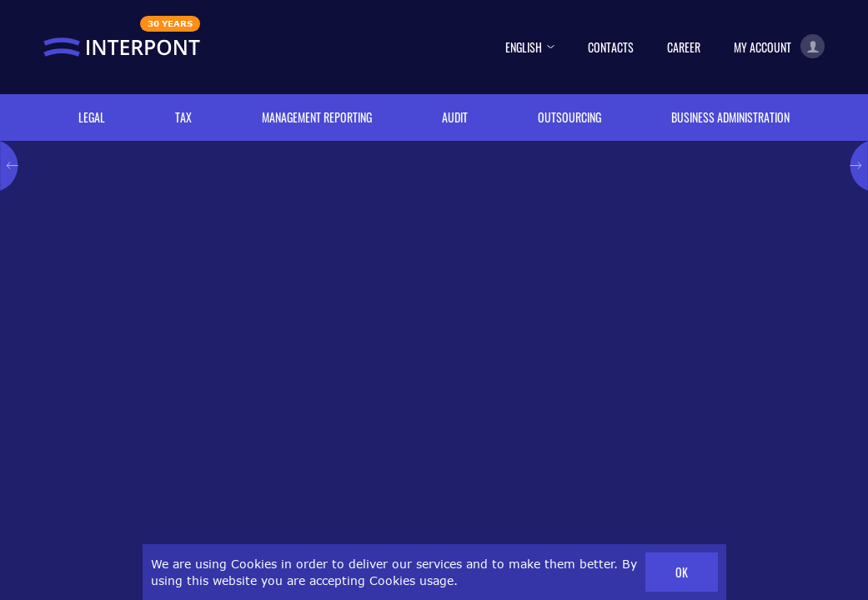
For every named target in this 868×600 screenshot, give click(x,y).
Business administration (730, 117)
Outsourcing (569, 117)
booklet (448, 449)
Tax (183, 117)
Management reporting (317, 117)
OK (682, 572)
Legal (92, 117)
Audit (455, 117)
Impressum (748, 569)
